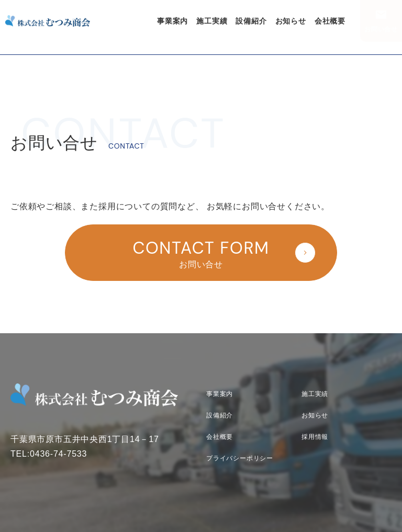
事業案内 (172, 21)
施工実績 (212, 21)
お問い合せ (381, 29)
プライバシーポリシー (240, 458)
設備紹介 (251, 21)
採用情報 (315, 437)
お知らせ (291, 21)
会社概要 (330, 21)
